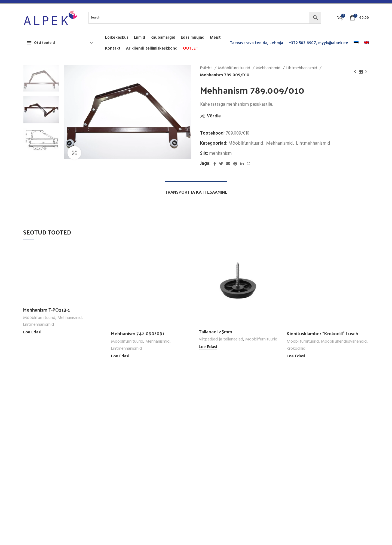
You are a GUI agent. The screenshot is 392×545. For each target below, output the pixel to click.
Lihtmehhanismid (302, 68)
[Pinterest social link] (235, 164)
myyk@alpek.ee (333, 43)
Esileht (207, 68)
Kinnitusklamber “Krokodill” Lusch (322, 333)
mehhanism (220, 153)
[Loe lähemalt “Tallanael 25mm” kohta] (208, 347)
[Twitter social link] (221, 164)
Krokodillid (296, 349)
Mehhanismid (269, 68)
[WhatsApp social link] (249, 164)
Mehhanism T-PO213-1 (47, 310)
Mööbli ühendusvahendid (344, 342)
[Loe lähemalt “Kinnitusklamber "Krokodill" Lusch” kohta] (296, 356)
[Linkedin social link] (242, 164)
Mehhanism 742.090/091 (138, 333)
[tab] (196, 189)
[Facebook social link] (215, 164)
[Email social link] (228, 164)
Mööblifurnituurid (235, 68)
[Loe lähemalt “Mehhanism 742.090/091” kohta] (120, 356)
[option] (41, 78)
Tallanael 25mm (215, 331)
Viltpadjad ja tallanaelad (221, 340)
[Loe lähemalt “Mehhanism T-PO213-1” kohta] (32, 332)
